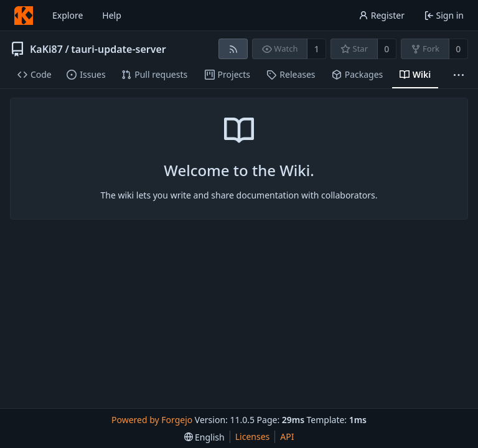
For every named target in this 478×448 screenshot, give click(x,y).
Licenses (253, 436)
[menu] (204, 437)
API (287, 436)
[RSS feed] (233, 49)
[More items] (459, 75)
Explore (68, 15)
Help (112, 15)
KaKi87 (46, 49)
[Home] (24, 16)
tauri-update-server (118, 49)
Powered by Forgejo (152, 420)
